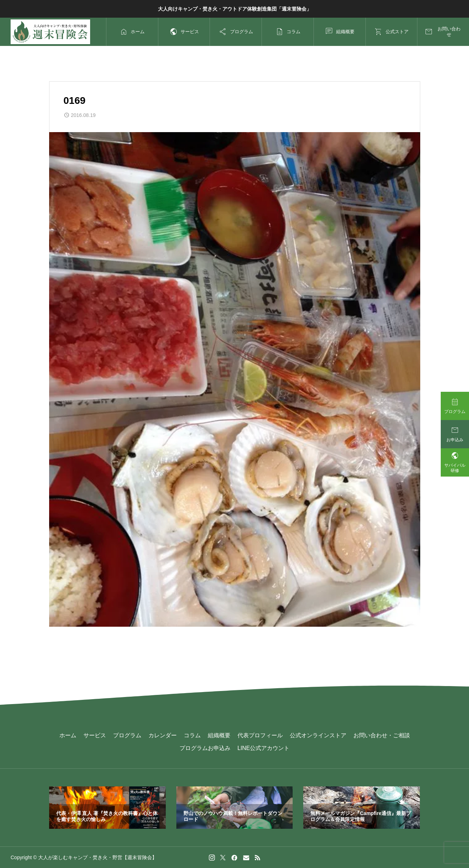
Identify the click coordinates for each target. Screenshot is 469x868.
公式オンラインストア (318, 735)
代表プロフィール (260, 735)
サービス (95, 735)
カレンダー (163, 735)
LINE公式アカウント (264, 748)
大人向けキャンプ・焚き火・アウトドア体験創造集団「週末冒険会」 (235, 9)
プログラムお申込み (205, 748)
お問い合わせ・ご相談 (382, 735)
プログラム (127, 735)
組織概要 (219, 735)
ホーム (68, 735)
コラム (192, 735)
